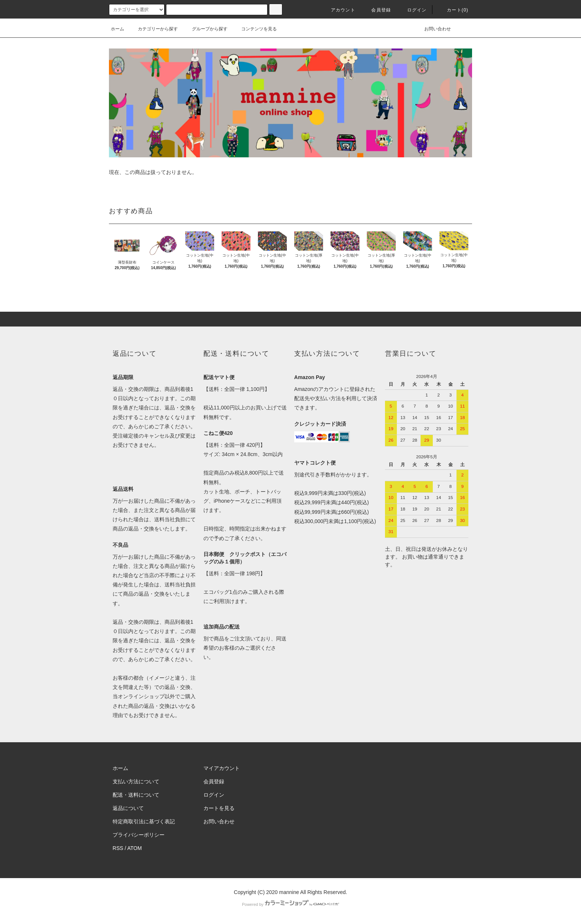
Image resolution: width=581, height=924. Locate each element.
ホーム (117, 29)
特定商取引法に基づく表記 (144, 821)
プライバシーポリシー (139, 835)
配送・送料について (136, 795)
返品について (128, 808)
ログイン (413, 10)
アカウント (339, 10)
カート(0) (453, 10)
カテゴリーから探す (153, 29)
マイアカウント (222, 768)
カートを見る (219, 808)
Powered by (290, 904)
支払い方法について (136, 781)
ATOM (135, 848)
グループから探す (205, 29)
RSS (118, 848)
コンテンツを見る (255, 29)
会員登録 (377, 10)
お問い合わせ (433, 29)
